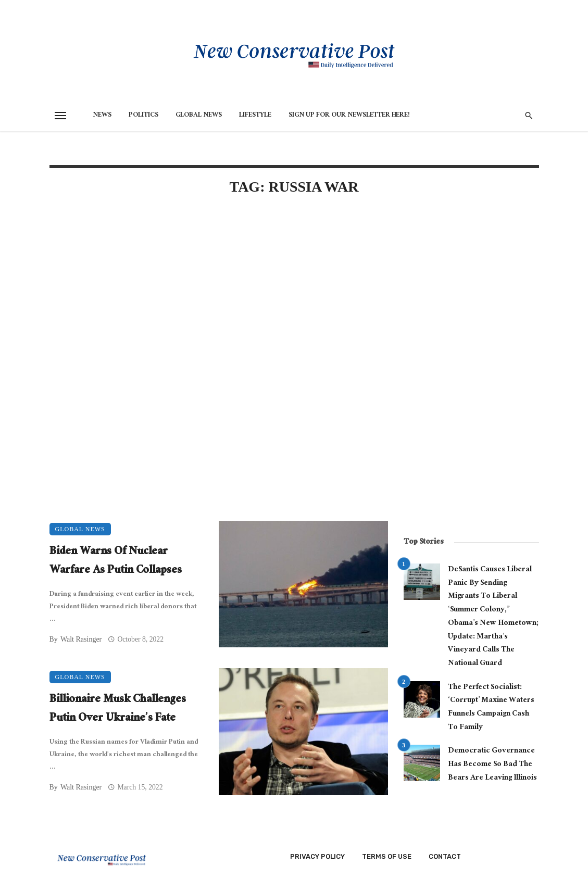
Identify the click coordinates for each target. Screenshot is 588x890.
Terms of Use (387, 856)
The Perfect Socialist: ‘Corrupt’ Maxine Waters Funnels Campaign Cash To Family (491, 708)
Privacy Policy (317, 856)
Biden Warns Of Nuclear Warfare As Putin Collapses (116, 562)
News (102, 116)
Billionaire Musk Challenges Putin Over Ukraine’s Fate (118, 710)
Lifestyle (255, 116)
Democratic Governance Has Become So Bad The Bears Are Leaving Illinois (492, 765)
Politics (143, 116)
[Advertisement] (219, 294)
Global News (199, 116)
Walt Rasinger (81, 639)
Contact (445, 856)
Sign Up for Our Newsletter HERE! (349, 116)
